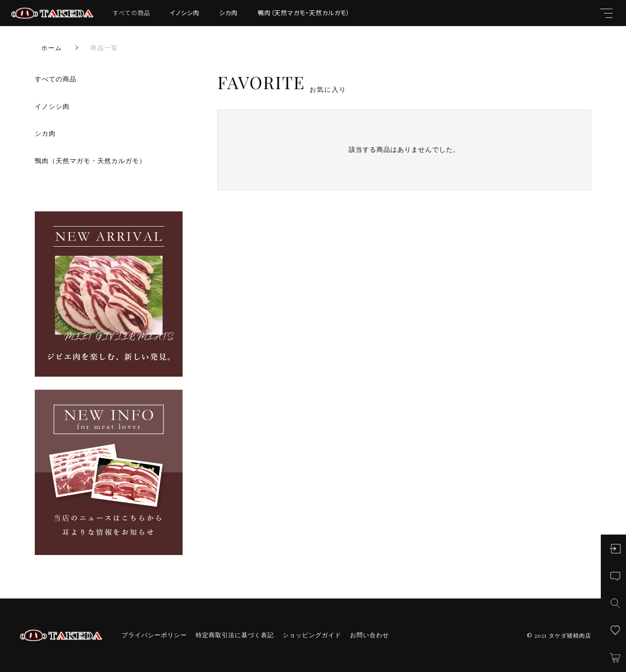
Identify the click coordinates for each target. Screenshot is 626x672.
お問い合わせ (370, 635)
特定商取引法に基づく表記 (235, 635)
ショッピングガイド (312, 635)
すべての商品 (132, 13)
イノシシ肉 (185, 13)
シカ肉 (228, 13)
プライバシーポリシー (154, 635)
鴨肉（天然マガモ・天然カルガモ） (304, 13)
